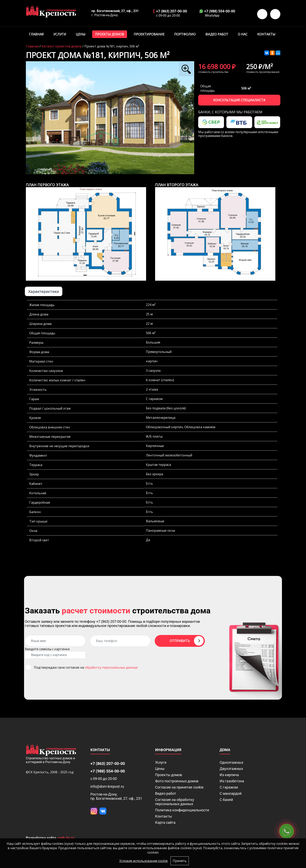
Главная (36, 34)
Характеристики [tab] (44, 291)
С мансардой (231, 793)
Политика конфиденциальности (182, 810)
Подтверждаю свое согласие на (86, 667)
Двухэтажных (231, 769)
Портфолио (185, 34)
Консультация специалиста (239, 100)
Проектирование (149, 34)
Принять (180, 861)
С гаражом (229, 787)
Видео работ (217, 34)
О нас (243, 34)
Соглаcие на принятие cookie (179, 787)
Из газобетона (232, 781)
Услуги (60, 34)
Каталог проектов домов (62, 46)
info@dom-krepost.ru (107, 786)
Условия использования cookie (143, 861)
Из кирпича (229, 775)
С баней (226, 800)
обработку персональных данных (111, 667)
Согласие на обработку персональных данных (175, 802)
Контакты (266, 34)
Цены (81, 34)
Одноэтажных (231, 762)
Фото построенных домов (177, 781)
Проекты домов (110, 34)
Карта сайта (165, 822)
